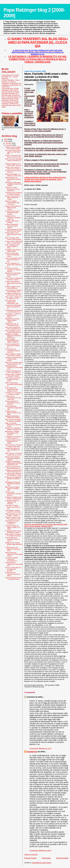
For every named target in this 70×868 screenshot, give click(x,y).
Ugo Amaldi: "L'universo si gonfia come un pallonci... (13, 315)
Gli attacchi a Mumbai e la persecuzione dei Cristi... (14, 294)
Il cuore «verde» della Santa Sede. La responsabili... (14, 242)
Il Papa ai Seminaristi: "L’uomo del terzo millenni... (12, 226)
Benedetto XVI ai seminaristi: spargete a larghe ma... (13, 218)
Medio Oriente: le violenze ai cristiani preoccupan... (13, 535)
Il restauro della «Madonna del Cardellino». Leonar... (14, 474)
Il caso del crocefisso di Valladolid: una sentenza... (12, 502)
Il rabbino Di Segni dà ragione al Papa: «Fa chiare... (12, 527)
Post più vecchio (62, 858)
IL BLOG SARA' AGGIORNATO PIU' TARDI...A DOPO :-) (12, 341)
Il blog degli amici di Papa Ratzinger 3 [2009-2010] (10, 103)
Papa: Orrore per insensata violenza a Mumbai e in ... (13, 160)
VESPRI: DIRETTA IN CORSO (12, 222)
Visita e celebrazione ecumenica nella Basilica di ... (14, 384)
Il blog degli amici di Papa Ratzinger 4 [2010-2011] (10, 99)
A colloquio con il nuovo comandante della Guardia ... (12, 213)
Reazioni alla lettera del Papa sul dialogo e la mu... (12, 450)
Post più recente (30, 858)
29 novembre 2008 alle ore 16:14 (40, 850)
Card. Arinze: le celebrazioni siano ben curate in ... (14, 279)
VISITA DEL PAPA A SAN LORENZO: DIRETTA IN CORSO (13, 184)
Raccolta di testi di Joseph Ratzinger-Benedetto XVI (10, 93)
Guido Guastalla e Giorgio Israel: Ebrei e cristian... (13, 355)
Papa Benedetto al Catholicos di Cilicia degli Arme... (14, 367)
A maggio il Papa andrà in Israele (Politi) (13, 250)
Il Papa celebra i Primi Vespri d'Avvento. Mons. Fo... (13, 234)
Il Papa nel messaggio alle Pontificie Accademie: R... (13, 479)
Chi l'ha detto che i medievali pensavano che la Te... (13, 351)
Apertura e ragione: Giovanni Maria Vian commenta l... (12, 203)
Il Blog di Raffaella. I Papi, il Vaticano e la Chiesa (11, 81)
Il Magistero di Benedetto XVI (11, 83)
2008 (6, 141)
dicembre (9, 143)
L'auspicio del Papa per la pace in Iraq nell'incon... (13, 372)
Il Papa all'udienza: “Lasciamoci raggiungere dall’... (14, 408)
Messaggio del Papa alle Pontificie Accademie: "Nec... (13, 484)
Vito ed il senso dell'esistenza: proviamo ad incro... (13, 494)
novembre (9, 145)
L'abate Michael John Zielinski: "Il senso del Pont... (13, 549)
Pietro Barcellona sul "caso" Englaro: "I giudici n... (14, 515)
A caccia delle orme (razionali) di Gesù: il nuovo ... (12, 539)
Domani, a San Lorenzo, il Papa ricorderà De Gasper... (13, 198)
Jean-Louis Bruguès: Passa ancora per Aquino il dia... (13, 260)
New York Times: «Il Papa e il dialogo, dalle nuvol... (13, 446)
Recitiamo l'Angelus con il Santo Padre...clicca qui (13, 165)
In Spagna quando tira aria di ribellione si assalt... (13, 532)
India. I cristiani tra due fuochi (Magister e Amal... (12, 246)
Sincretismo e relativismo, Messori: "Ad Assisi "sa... (14, 429)
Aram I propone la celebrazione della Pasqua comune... (12, 389)
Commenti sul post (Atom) (41, 863)
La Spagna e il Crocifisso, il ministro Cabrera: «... (13, 437)
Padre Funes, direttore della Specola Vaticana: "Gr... (14, 363)
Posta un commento (31, 854)
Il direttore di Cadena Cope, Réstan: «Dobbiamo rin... (14, 498)
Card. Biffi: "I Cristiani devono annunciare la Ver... (13, 507)
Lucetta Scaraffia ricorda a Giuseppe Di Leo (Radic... (13, 441)
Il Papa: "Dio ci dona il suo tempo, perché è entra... (13, 156)
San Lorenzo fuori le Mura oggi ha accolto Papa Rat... (13, 152)
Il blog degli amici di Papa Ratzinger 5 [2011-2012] (10, 89)
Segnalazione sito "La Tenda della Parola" (12, 325)
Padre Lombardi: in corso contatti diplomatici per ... (14, 331)
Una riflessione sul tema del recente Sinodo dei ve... (14, 311)
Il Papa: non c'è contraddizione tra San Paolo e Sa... (13, 398)
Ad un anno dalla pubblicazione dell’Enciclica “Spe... (12, 302)
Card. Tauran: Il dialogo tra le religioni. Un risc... (13, 298)
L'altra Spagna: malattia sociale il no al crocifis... (13, 511)
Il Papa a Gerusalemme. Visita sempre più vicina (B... (13, 283)
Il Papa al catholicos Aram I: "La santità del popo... (14, 578)
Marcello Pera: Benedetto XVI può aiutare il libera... (13, 275)
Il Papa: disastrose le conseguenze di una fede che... (12, 403)
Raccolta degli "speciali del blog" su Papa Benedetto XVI (11, 96)
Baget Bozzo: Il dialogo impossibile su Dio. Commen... (12, 433)
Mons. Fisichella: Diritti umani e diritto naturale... (14, 239)
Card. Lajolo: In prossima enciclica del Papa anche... (13, 379)
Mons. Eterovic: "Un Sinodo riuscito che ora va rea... (13, 454)
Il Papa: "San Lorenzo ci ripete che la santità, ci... (13, 168)
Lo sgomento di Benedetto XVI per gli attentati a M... (13, 307)
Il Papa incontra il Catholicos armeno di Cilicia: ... (13, 574)
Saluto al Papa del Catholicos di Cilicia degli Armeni (14, 554)
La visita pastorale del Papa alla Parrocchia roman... (14, 230)
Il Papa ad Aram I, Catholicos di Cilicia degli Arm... (14, 564)
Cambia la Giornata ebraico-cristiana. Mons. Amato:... (14, 359)
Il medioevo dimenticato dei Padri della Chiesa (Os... (14, 471)
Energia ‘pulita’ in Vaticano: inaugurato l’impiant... (13, 375)
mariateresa (32, 752)
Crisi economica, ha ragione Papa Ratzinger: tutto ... (14, 291)
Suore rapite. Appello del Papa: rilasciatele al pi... (13, 328)
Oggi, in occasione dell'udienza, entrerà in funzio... (13, 425)
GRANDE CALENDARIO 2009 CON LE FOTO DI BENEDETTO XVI (13, 463)
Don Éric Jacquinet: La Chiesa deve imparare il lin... (13, 265)
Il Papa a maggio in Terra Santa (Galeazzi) (13, 287)
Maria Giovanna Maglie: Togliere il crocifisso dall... (12, 489)
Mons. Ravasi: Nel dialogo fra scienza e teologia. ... (14, 420)
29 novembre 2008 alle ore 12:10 (40, 748)
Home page (46, 858)
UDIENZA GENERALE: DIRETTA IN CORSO (13, 417)
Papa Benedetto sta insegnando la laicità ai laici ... (13, 179)
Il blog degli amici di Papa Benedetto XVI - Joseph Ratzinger (10, 77)
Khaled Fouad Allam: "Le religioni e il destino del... (14, 175)
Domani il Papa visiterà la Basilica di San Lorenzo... (13, 208)
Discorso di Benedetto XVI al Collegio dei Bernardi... (13, 569)
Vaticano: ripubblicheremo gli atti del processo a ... (13, 468)
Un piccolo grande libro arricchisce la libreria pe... (12, 346)
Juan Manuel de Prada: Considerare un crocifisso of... (12, 522)
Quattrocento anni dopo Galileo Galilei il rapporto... (12, 320)
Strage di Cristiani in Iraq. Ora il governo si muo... (13, 518)
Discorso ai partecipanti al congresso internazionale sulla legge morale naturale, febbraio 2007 (46, 525)
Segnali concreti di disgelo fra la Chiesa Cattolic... (13, 148)
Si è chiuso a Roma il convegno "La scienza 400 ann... (13, 270)
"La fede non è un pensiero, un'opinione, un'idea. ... (14, 394)
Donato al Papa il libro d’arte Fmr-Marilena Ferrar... (12, 255)
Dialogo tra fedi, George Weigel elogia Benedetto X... (14, 544)
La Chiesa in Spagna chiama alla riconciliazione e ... (12, 559)
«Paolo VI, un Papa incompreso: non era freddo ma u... (12, 189)
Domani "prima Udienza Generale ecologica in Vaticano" (13, 458)
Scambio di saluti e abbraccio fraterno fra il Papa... (13, 413)
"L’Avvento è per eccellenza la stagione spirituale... (13, 193)
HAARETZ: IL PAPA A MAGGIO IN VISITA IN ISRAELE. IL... (13, 336)
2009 (6, 139)
